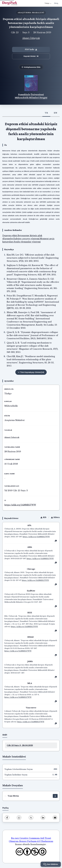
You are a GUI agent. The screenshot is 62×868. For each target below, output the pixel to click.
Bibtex (55, 517)
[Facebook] (7, 818)
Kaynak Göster (31, 56)
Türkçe (48, 3)
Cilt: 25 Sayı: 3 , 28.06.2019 (20, 745)
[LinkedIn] (43, 818)
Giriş (56, 3)
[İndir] (55, 796)
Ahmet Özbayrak (31, 38)
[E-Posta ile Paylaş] (55, 818)
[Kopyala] (56, 541)
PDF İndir (31, 49)
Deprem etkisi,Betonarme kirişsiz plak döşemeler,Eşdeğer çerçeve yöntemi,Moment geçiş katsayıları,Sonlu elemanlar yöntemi (28, 239)
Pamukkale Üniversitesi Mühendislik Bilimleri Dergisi (31, 96)
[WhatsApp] (19, 818)
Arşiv (5, 734)
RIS (43, 517)
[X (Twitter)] (31, 818)
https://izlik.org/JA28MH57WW (20, 505)
